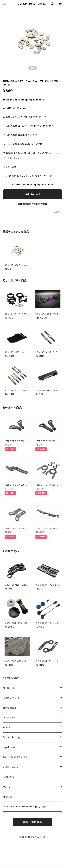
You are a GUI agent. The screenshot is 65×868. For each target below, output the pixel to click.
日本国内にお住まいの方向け (32, 204)
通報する (58, 212)
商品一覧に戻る (32, 822)
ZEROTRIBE (9, 688)
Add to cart (33, 194)
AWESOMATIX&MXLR (15, 757)
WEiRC (6, 787)
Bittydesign (9, 708)
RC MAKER (9, 718)
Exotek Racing (11, 737)
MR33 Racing (10, 767)
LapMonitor (9, 747)
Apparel (7, 797)
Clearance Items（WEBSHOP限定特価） (24, 807)
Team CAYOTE (11, 698)
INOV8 (6, 727)
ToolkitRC (8, 777)
